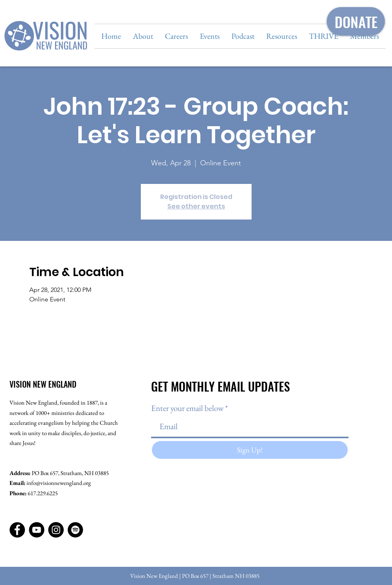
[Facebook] (17, 530)
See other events (196, 206)
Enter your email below (187, 408)
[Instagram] (56, 530)
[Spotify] (75, 530)
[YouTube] (37, 530)
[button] (143, 36)
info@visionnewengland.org (59, 483)
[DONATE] (356, 21)
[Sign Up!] (250, 450)
